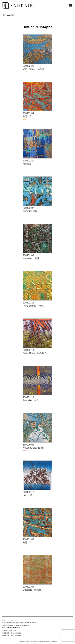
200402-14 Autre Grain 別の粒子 (38, 337)
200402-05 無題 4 (38, 526)
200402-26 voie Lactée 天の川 (38, 54)
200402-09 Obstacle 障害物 (38, 573)
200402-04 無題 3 (38, 101)
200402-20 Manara (38, 147)
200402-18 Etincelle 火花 (38, 384)
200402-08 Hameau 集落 (38, 242)
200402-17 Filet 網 (38, 479)
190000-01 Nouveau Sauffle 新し (38, 433)
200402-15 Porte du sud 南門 (38, 289)
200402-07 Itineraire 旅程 (38, 195)
